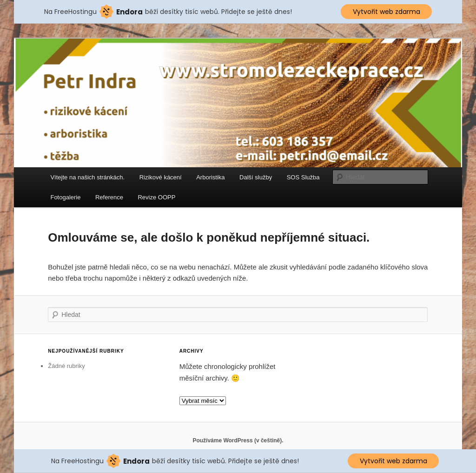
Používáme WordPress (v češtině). (238, 440)
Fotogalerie (65, 197)
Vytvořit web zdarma (387, 12)
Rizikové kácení (161, 177)
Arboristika (210, 177)
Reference (109, 197)
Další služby (256, 177)
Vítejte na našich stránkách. (87, 177)
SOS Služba (303, 177)
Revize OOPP (156, 197)
